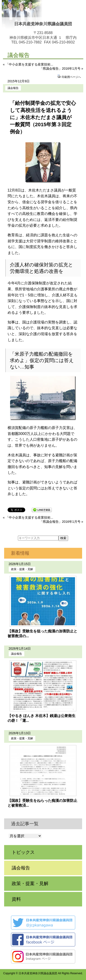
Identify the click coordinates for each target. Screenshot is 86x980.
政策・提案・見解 (22, 569)
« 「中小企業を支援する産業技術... (28, 64)
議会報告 (13, 88)
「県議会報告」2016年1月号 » (61, 69)
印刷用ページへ (71, 77)
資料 (16, 899)
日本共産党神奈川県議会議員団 (43, 24)
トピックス (23, 852)
